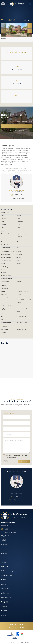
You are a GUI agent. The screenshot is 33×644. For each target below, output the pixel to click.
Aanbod (3, 540)
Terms (7, 461)
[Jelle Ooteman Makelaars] (16, 4)
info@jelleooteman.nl (18, 500)
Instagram (4, 606)
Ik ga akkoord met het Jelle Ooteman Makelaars (15, 456)
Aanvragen (24, 462)
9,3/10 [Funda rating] (16, 638)
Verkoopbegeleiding (7, 575)
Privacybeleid (21, 455)
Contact (3, 562)
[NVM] (18, 634)
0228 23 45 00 (18, 496)
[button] (16, 37)
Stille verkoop (5, 589)
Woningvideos (5, 549)
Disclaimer (12, 624)
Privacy (4, 461)
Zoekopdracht (5, 593)
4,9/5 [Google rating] (24, 634)
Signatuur (4, 544)
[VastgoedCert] (11, 634)
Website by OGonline (17, 627)
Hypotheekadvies (6, 597)
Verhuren (4, 584)
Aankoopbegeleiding (7, 571)
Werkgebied (4, 553)
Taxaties (4, 580)
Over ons (4, 558)
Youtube (3, 615)
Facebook (4, 611)
